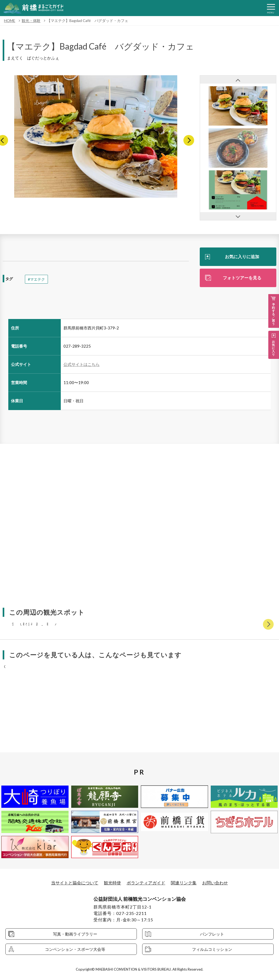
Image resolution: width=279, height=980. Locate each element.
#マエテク (36, 279)
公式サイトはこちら (82, 364)
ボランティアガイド (146, 883)
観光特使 (112, 883)
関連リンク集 (184, 883)
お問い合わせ (215, 883)
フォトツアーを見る (242, 278)
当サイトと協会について (75, 883)
